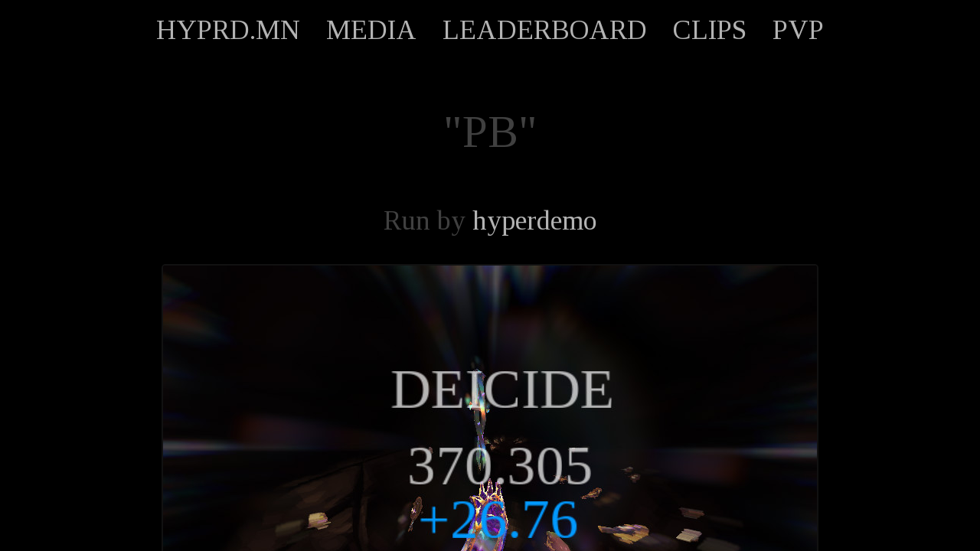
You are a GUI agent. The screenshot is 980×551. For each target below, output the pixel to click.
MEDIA (371, 30)
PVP (798, 30)
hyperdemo (535, 220)
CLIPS (710, 30)
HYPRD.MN (228, 30)
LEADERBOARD (545, 30)
